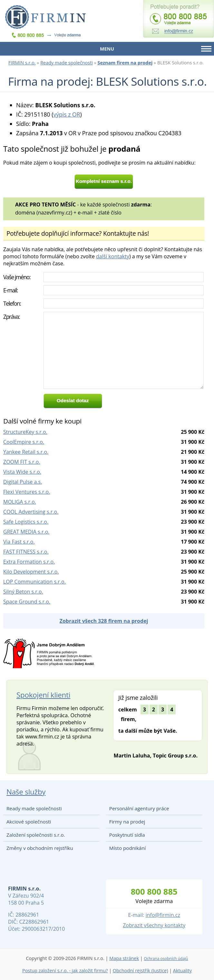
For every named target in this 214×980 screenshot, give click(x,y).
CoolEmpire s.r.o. (24, 442)
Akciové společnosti (29, 822)
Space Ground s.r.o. (27, 602)
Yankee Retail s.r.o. (26, 452)
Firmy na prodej (127, 822)
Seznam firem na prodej (125, 63)
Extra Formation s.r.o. (29, 562)
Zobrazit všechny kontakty (154, 925)
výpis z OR (67, 114)
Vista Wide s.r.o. (22, 472)
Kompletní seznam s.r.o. (104, 181)
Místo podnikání (128, 848)
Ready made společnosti (67, 63)
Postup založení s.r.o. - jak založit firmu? (65, 970)
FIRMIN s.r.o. (22, 63)
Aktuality (182, 970)
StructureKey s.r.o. (25, 432)
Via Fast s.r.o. (19, 542)
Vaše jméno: (17, 277)
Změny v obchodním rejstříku (40, 848)
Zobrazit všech (104, 621)
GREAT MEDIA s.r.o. (26, 532)
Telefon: (12, 303)
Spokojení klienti (43, 695)
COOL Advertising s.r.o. (31, 512)
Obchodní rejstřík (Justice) (141, 970)
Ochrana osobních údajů (166, 959)
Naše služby (26, 792)
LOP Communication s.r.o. (34, 582)
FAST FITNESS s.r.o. (26, 552)
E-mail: (10, 290)
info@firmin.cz (163, 915)
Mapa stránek (124, 958)
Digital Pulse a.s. (23, 482)
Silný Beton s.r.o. (23, 592)
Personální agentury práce (139, 808)
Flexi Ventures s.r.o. (27, 492)
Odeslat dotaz (73, 400)
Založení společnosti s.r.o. (36, 835)
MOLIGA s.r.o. (20, 502)
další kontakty (113, 256)
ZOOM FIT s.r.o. (22, 462)
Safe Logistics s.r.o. (26, 522)
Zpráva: (11, 317)
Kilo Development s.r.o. (31, 572)
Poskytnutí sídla (127, 835)
